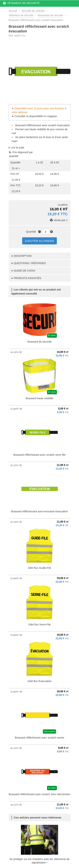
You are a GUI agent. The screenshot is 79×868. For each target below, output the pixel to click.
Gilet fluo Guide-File (39, 568)
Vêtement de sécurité (21, 15)
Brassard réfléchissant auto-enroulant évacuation (39, 511)
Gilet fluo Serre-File (40, 625)
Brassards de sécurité (50, 15)
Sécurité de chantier (33, 11)
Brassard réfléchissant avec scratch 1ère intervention (39, 794)
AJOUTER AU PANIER (39, 241)
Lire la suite (18, 148)
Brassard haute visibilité (40, 398)
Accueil (13, 11)
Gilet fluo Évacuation (40, 681)
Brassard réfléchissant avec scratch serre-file (39, 455)
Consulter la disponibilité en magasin (36, 116)
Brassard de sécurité (40, 342)
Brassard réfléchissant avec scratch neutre (40, 738)
